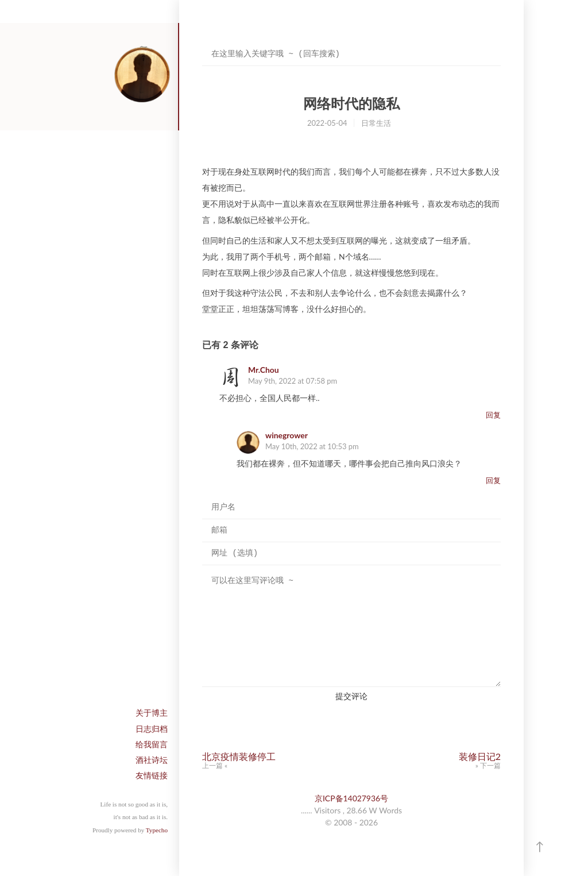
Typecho (157, 830)
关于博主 (152, 713)
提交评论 (351, 696)
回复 (493, 415)
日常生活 (376, 123)
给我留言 (152, 744)
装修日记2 (480, 756)
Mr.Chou (264, 370)
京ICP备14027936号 (351, 798)
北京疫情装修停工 (239, 756)
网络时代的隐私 (351, 104)
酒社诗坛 (152, 760)
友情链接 (152, 775)
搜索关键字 (202, 43)
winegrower (287, 435)
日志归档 (152, 729)
